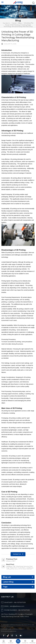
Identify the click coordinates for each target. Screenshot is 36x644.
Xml (10, 629)
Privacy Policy (18, 629)
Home (14, 23)
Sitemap (5, 629)
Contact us (17, 554)
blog (20, 23)
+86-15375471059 (20, 602)
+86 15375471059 (24, 610)
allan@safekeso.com (17, 606)
